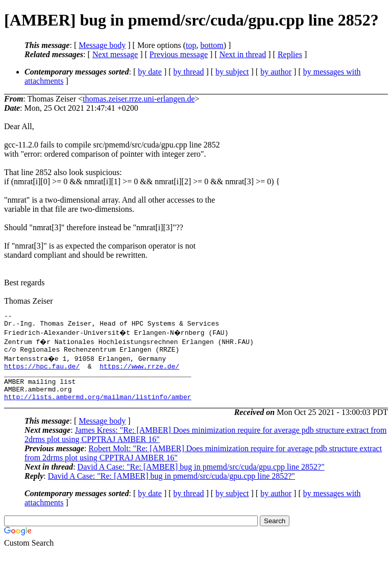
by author (276, 72)
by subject (232, 72)
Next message (115, 54)
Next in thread (243, 54)
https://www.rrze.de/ (139, 372)
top (191, 45)
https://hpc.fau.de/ (42, 372)
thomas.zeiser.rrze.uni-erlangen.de (139, 99)
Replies (290, 54)
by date (150, 72)
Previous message (179, 54)
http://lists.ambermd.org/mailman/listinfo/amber (98, 409)
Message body (102, 45)
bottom (212, 45)
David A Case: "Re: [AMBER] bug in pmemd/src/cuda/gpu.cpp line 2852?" (201, 479)
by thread (189, 72)
